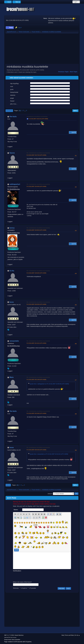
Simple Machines (19, 635)
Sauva (12, 153)
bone (12, 302)
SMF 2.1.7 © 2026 (9, 635)
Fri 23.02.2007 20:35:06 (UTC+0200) (36, 413)
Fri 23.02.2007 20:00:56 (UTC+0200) (36, 304)
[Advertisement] (42, 49)
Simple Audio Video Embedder (12, 640)
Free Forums (13, 637)
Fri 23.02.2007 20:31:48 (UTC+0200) (36, 380)
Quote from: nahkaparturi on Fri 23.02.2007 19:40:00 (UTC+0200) (49, 384)
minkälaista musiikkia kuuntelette (37, 117)
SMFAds (6, 637)
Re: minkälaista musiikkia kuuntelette (38, 153)
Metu (12, 377)
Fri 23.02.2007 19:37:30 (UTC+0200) (36, 155)
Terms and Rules (69, 635)
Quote (73, 132)
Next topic (74, 72)
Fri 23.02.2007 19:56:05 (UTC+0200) (36, 273)
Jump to (50, 494)
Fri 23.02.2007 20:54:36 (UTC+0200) (36, 450)
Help (63, 635)
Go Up (8, 485)
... (25, 111)
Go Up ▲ (77, 635)
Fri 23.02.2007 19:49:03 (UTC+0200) (36, 230)
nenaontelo (14, 341)
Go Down (9, 111)
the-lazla (13, 117)
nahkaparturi (15, 184)
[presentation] (30, 576)
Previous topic (63, 72)
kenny (12, 228)
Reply (75, 111)
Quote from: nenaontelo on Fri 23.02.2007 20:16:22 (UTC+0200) (49, 454)
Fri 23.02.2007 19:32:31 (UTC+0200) (38, 119)
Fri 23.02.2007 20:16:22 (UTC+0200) (36, 343)
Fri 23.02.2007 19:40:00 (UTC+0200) (36, 186)
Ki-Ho (12, 271)
